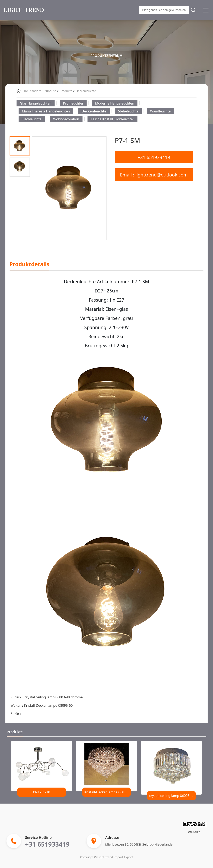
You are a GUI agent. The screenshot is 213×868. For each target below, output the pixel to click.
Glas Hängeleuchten (36, 103)
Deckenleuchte (86, 91)
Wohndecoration (66, 119)
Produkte (66, 91)
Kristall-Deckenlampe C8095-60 (48, 705)
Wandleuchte (160, 111)
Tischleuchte (32, 119)
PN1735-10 (42, 792)
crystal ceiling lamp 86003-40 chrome (54, 697)
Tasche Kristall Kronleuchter (113, 119)
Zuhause (50, 91)
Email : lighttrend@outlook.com (154, 175)
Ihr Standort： (34, 91)
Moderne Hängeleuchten (115, 103)
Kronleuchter (73, 103)
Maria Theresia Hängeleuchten (46, 111)
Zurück (16, 714)
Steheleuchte (128, 111)
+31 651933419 (154, 157)
